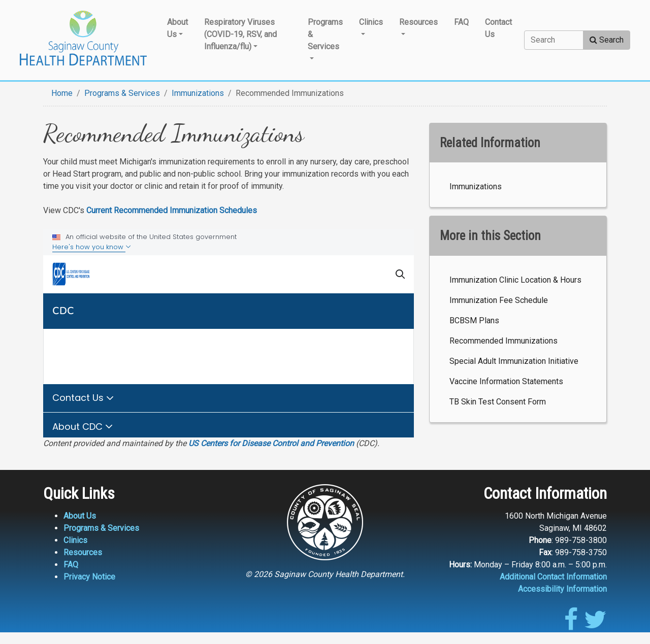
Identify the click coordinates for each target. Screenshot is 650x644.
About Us (80, 516)
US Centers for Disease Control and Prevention (271, 443)
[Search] (554, 40)
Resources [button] (418, 22)
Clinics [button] (371, 22)
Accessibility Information (562, 589)
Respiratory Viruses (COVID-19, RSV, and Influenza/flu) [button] (240, 34)
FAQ (461, 22)
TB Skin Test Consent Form (498, 402)
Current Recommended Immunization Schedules (172, 210)
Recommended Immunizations (503, 341)
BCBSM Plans (474, 320)
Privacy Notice (89, 577)
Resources (83, 552)
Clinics (75, 540)
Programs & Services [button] (325, 34)
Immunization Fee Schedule (499, 300)
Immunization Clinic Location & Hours (515, 280)
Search (607, 40)
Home (62, 93)
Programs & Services (122, 93)
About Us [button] (177, 28)
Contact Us (498, 28)
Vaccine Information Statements (506, 381)
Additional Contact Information (553, 577)
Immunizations (198, 93)
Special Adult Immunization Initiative (514, 361)
